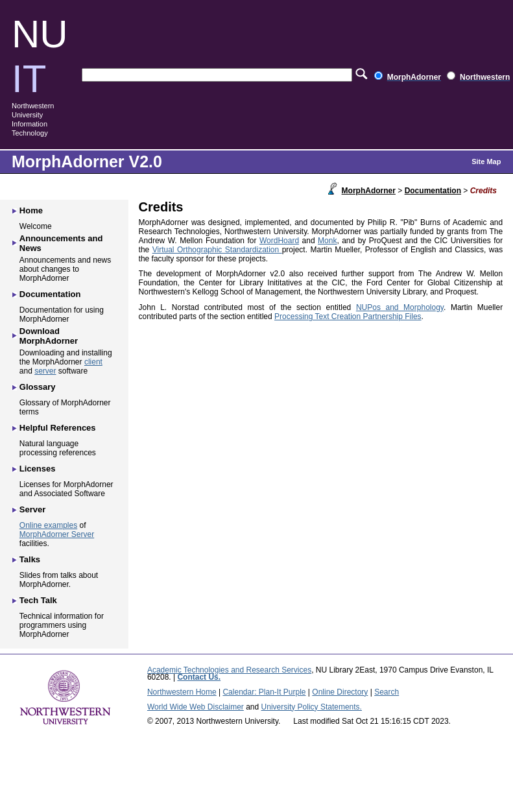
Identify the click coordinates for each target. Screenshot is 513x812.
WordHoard (279, 241)
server (45, 371)
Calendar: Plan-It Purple (264, 692)
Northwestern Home (182, 692)
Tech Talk (38, 600)
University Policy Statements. (312, 707)
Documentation (433, 191)
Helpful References (58, 428)
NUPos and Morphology (400, 307)
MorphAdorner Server (57, 534)
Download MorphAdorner (49, 336)
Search (387, 692)
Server (32, 509)
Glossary (38, 387)
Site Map (486, 161)
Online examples (48, 525)
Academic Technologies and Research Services (229, 670)
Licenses (38, 469)
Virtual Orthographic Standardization (217, 250)
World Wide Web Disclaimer (196, 707)
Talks (30, 559)
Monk (327, 241)
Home (31, 210)
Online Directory (340, 692)
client (93, 362)
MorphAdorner (369, 191)
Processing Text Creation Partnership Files (348, 316)
